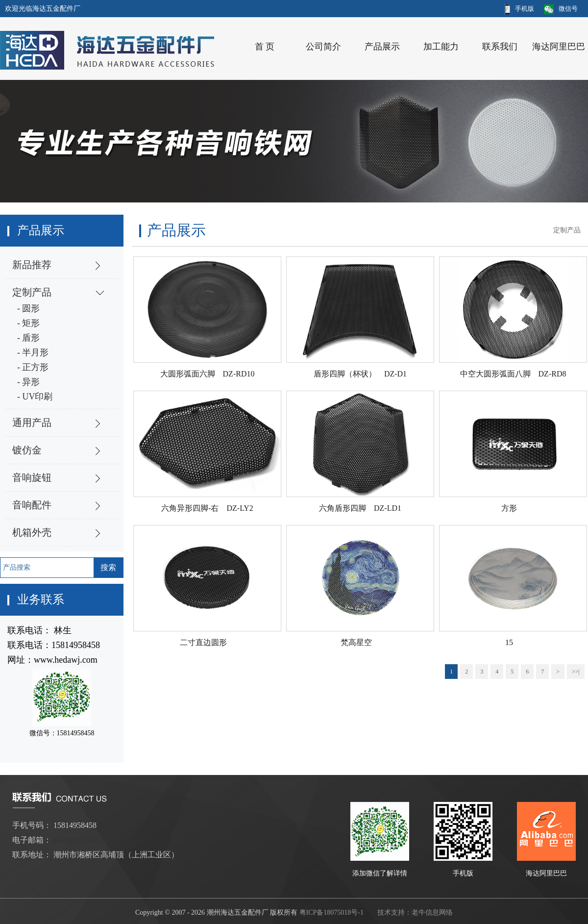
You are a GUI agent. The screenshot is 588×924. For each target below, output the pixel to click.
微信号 (561, 9)
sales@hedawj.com (84, 840)
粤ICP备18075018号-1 (331, 912)
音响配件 (32, 505)
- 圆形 (29, 308)
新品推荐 (32, 265)
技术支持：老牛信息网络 (415, 912)
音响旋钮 (32, 477)
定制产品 (32, 292)
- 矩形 (29, 323)
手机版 (519, 9)
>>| (576, 672)
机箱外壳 (32, 532)
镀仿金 (27, 450)
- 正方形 (33, 367)
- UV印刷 (35, 397)
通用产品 (32, 423)
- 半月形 (33, 352)
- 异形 (29, 382)
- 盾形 (29, 338)
